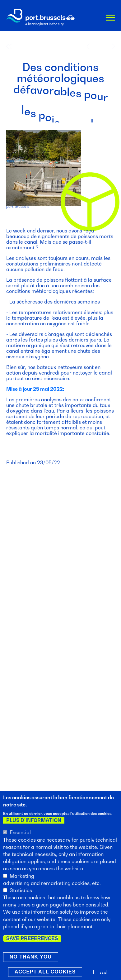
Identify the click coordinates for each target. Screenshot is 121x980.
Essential (20, 833)
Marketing (22, 876)
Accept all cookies (45, 972)
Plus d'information (34, 821)
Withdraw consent (103, 974)
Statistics (21, 891)
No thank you (31, 957)
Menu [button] (110, 19)
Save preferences (32, 939)
